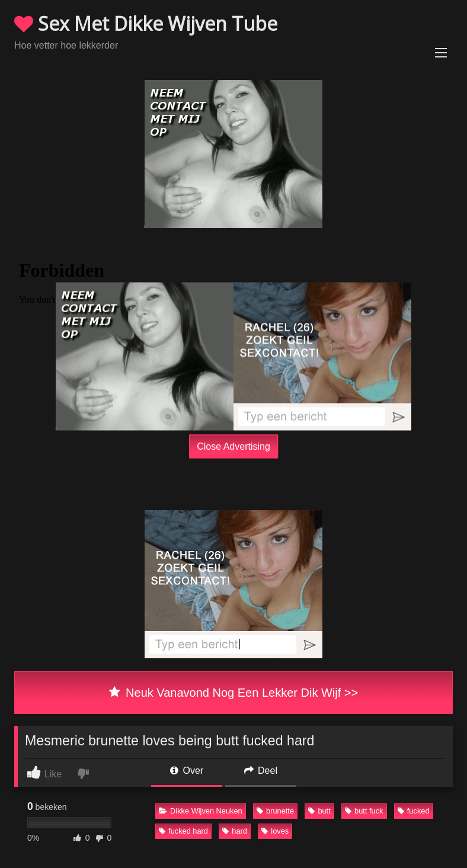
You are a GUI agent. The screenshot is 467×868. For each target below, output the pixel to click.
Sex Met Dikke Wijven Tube (146, 23)
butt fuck (364, 811)
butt (319, 811)
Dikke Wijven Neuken (201, 811)
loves (275, 831)
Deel (261, 771)
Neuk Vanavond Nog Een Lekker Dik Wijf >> (233, 693)
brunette (275, 811)
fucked (414, 811)
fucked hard (183, 831)
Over (187, 771)
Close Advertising (233, 446)
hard (235, 831)
